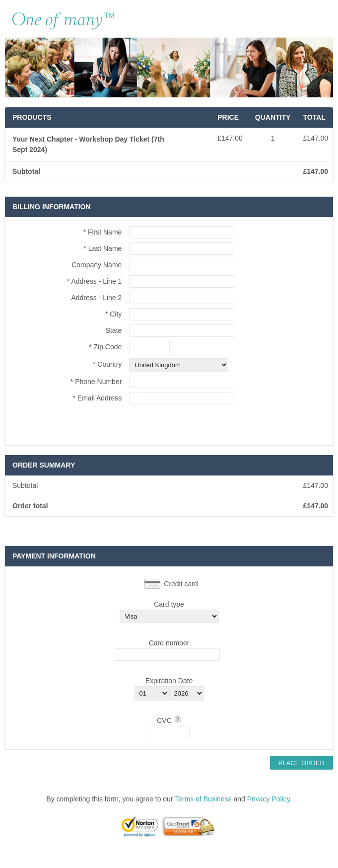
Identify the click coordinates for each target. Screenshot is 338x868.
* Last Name (102, 248)
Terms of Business (203, 799)
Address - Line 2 (96, 298)
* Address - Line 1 (95, 281)
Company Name (97, 265)
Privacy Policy (269, 799)
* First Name (103, 232)
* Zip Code (105, 347)
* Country (107, 364)
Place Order (302, 763)
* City (113, 314)
